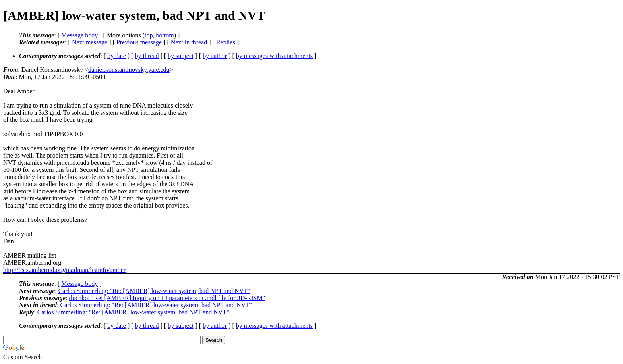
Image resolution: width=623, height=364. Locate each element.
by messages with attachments (274, 56)
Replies (226, 42)
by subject (181, 56)
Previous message (139, 42)
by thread (147, 56)
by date (117, 56)
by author (215, 56)
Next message (90, 42)
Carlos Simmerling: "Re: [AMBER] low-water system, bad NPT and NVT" (154, 291)
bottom (165, 35)
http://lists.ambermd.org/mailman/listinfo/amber (64, 270)
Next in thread (189, 42)
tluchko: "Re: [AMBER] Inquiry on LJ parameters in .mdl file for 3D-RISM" (167, 298)
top (149, 35)
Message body (79, 35)
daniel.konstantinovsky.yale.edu (129, 70)
